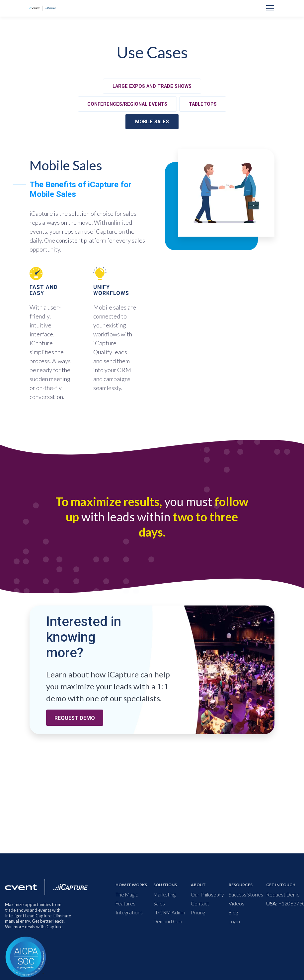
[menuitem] (142, 895)
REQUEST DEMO (75, 718)
